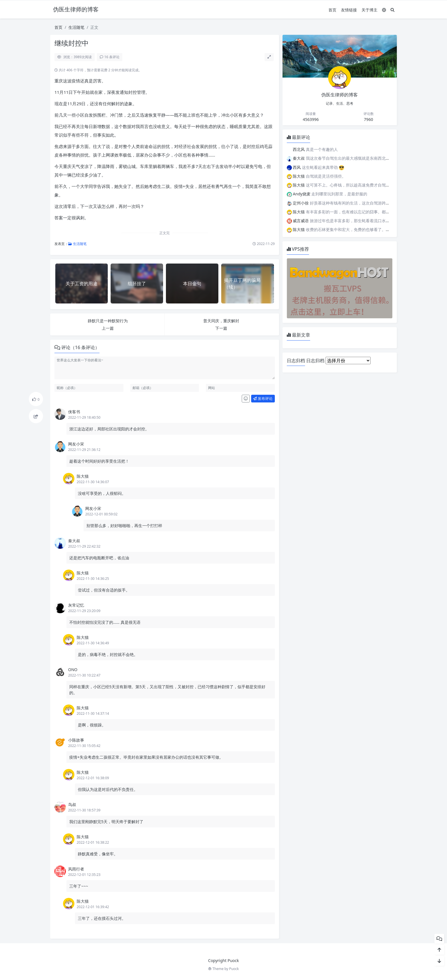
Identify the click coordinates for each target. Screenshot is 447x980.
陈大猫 (83, 476)
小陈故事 (76, 740)
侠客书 (74, 412)
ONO (73, 670)
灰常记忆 (76, 605)
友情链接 (349, 10)
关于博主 (369, 10)
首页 (332, 10)
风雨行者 (76, 869)
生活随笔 (76, 27)
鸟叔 (72, 804)
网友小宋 (76, 444)
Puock (234, 969)
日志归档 (315, 361)
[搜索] (393, 10)
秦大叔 (74, 541)
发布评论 (263, 398)
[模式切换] (384, 10)
